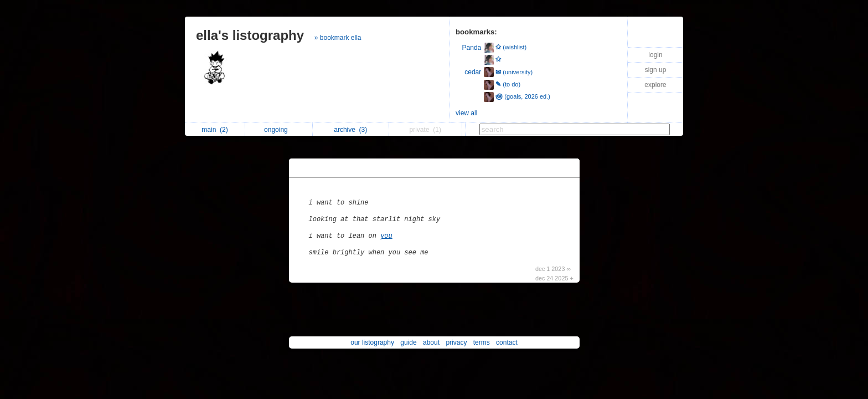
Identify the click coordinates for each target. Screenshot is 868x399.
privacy (456, 342)
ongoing (279, 130)
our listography (372, 342)
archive (350, 130)
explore (655, 85)
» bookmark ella (338, 38)
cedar (473, 72)
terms (482, 342)
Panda (472, 48)
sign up (656, 70)
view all (466, 113)
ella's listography (250, 35)
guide (408, 342)
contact (507, 342)
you (386, 236)
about (431, 342)
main (215, 130)
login (655, 55)
